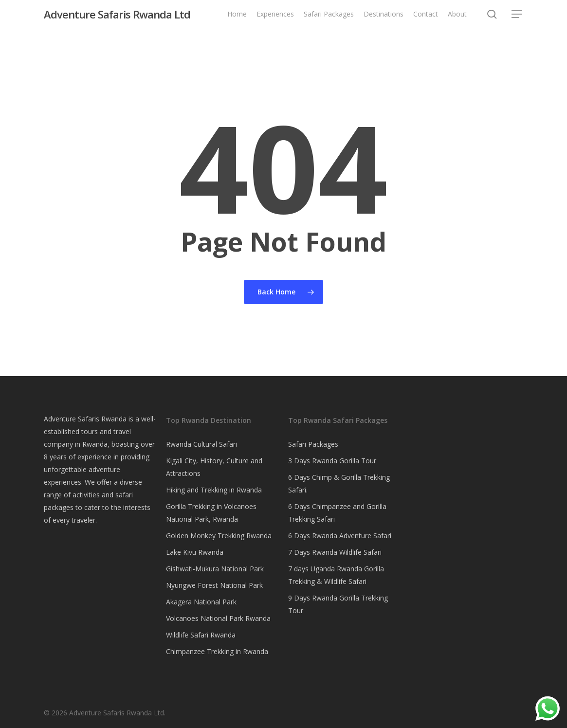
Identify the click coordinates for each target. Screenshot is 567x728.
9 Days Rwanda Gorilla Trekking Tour (338, 604)
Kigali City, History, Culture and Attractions (214, 467)
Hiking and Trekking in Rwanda (214, 490)
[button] (517, 19)
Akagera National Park (201, 602)
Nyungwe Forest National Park (214, 585)
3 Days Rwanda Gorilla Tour (332, 461)
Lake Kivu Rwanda (195, 552)
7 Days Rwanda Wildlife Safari (335, 552)
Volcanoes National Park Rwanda (218, 618)
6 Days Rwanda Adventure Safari (340, 536)
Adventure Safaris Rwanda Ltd (117, 19)
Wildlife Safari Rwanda (201, 635)
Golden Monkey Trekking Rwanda (219, 536)
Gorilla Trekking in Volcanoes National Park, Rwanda (211, 513)
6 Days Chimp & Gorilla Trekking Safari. (339, 483)
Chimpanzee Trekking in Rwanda (217, 651)
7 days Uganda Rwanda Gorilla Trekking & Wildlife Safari (336, 575)
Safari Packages (313, 444)
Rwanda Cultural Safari (201, 444)
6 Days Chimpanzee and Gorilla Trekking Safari (337, 513)
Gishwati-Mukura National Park (215, 569)
